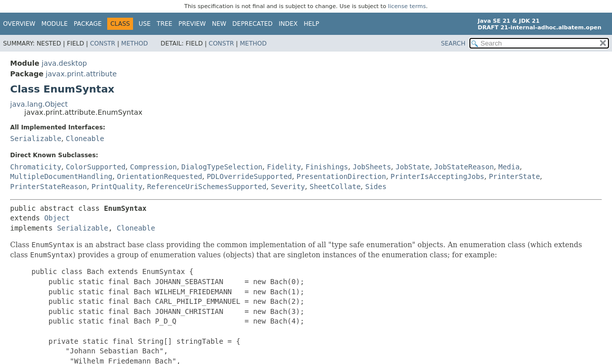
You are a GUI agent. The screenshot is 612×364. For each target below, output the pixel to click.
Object (57, 218)
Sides (376, 187)
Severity (288, 187)
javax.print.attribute (81, 74)
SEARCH (453, 43)
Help (312, 24)
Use (145, 24)
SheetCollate (335, 187)
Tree (165, 24)
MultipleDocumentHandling (61, 176)
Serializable (36, 139)
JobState (412, 167)
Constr (103, 43)
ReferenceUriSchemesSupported (207, 187)
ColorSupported (96, 167)
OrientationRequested (160, 176)
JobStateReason (464, 167)
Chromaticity (36, 167)
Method (135, 43)
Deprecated (252, 24)
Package (88, 24)
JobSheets (372, 167)
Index (288, 24)
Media (509, 167)
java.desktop (64, 63)
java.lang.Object (39, 104)
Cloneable (85, 139)
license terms (407, 6)
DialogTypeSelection (222, 167)
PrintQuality (117, 187)
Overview (19, 24)
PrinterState (514, 176)
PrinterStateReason (49, 187)
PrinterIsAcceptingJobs (437, 176)
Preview (192, 24)
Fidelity (284, 167)
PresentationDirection (341, 176)
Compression (154, 167)
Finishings (327, 167)
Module (55, 24)
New (219, 24)
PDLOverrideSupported (250, 176)
